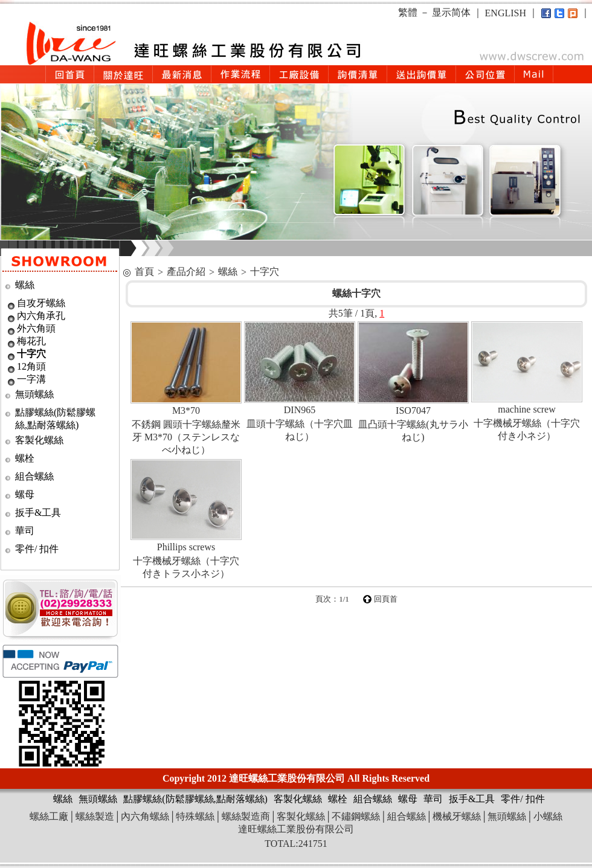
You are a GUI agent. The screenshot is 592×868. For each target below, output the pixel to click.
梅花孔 (31, 341)
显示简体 (451, 12)
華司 (25, 531)
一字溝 (31, 379)
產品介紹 (186, 272)
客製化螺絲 (39, 440)
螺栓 (25, 458)
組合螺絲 (34, 476)
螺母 (25, 494)
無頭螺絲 (34, 394)
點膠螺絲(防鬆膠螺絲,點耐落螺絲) (195, 799)
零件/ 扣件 (37, 549)
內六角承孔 (41, 316)
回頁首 (386, 599)
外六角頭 (36, 328)
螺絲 (25, 285)
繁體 (408, 12)
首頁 (144, 272)
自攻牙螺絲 (41, 303)
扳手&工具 (38, 513)
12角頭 (31, 366)
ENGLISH (506, 13)
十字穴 (31, 354)
